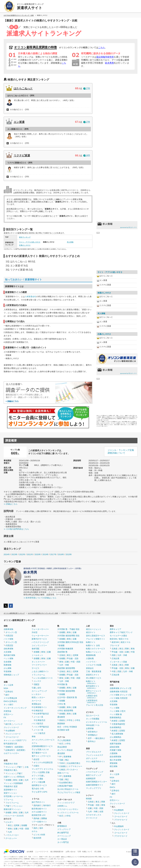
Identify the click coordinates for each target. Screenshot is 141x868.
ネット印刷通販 (93, 719)
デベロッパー (11, 838)
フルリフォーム (12, 803)
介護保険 (114, 753)
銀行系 (8, 724)
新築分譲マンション (12, 809)
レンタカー (36, 694)
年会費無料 (10, 731)
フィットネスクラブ (66, 803)
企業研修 (90, 728)
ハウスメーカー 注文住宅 (14, 816)
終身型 (115, 721)
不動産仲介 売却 (11, 764)
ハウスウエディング (95, 772)
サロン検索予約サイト (96, 762)
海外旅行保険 (9, 655)
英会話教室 (62, 747)
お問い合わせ (71, 852)
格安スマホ (126, 642)
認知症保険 (115, 747)
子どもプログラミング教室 (69, 792)
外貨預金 (8, 711)
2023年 (14, 554)
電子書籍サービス (39, 753)
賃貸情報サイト (10, 790)
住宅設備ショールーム (13, 796)
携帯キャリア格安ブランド (121, 632)
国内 (35, 828)
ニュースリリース (42, 852)
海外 (41, 828)
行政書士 (63, 766)
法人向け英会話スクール (68, 789)
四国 (114, 655)
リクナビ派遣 (22, 155)
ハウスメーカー (12, 835)
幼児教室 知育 (63, 730)
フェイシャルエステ (95, 755)
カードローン (9, 721)
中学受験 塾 (62, 684)
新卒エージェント (94, 692)
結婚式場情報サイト (95, 785)
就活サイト (91, 632)
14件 (87, 155)
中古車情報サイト (39, 707)
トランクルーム (38, 675)
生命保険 (8, 662)
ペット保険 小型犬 (118, 711)
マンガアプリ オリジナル (42, 769)
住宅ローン (8, 714)
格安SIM (115, 642)
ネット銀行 (8, 705)
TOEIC (62, 763)
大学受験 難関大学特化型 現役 (70, 642)
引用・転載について (85, 852)
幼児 (61, 744)
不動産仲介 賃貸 (11, 786)
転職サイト (91, 642)
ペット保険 (8, 658)
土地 (26, 767)
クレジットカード (11, 727)
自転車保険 (8, 649)
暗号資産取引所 (10, 744)
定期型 (122, 721)
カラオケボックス (94, 815)
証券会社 (9, 692)
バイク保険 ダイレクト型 (121, 695)
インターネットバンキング (15, 708)
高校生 (62, 720)
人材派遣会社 (30, 296)
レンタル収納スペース (43, 678)
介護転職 (90, 658)
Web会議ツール (93, 725)
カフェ (35, 743)
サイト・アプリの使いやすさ (30, 242)
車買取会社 (36, 704)
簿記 (67, 760)
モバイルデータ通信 (118, 636)
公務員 (62, 770)
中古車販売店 (37, 711)
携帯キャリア (115, 629)
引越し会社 (36, 688)
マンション (10, 767)
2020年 (38, 554)
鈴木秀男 (109, 63)
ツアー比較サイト (39, 822)
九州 (26, 780)
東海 (15, 780)
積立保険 (114, 766)
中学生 (70, 720)
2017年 (53, 554)
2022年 (22, 554)
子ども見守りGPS (39, 792)
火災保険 (8, 652)
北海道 (62, 655)
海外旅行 (47, 805)
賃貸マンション (10, 793)
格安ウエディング (94, 775)
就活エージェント (94, 629)
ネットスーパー (38, 662)
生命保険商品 (115, 727)
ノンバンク (18, 724)
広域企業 (115, 658)
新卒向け (92, 741)
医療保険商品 (115, 718)
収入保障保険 (117, 734)
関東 (103, 802)
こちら (102, 48)
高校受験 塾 (62, 652)
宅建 (61, 760)
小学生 (77, 720)
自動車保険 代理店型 (119, 692)
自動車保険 (8, 629)
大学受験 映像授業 (65, 649)
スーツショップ (64, 836)
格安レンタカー (38, 697)
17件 (87, 88)
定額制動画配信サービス (42, 746)
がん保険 (8, 668)
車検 (34, 737)
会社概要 (30, 852)
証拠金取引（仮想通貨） (16, 750)
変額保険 (114, 763)
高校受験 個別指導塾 (66, 668)
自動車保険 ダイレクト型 (121, 688)
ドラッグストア (64, 829)
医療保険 (8, 665)
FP (60, 757)
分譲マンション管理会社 (14, 777)
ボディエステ (92, 758)
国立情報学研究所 (105, 57)
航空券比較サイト (39, 809)
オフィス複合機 (38, 782)
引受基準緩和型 (118, 724)
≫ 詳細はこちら (11, 504)
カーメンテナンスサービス (43, 740)
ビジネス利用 (39, 835)
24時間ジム (62, 806)
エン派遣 (19, 122)
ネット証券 (8, 685)
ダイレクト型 (11, 632)
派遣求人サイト (93, 675)
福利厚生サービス (39, 785)
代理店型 (9, 636)
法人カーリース (93, 715)
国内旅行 (37, 805)
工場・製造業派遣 (94, 671)
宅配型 (36, 684)
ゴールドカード (12, 737)
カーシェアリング (39, 691)
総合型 (36, 759)
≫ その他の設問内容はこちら (16, 529)
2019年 (46, 554)
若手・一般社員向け (97, 738)
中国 (133, 652)
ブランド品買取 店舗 (41, 772)
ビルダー (9, 822)
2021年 (30, 554)
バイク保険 (8, 639)
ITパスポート (72, 770)
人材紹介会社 (92, 697)
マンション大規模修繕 (13, 783)
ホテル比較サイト (39, 812)
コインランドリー (39, 645)
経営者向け (93, 732)
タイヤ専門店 (63, 842)
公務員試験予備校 (65, 786)
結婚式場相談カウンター (97, 782)
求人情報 (70, 242)
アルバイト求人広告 (95, 705)
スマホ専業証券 (10, 698)
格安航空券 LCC (39, 815)
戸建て (20, 767)
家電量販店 (62, 826)
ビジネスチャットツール (97, 722)
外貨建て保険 (115, 750)
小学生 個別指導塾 (65, 711)
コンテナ (37, 681)
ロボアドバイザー (11, 753)
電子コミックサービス (41, 756)
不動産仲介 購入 (11, 770)
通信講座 (61, 753)
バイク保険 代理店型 (119, 698)
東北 (10, 825)
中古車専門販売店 (41, 714)
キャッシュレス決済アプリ (15, 740)
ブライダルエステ (94, 752)
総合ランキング (25, 237)
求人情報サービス (94, 678)
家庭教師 (61, 724)
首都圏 (8, 780)
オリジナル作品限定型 (43, 762)
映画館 (89, 799)
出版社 (36, 766)
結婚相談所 (91, 778)
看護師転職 (91, 655)
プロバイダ (115, 645)
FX (5, 718)
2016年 (61, 554)
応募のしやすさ (25, 245)
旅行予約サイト (38, 802)
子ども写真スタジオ (40, 749)
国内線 (36, 818)
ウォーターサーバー (40, 629)
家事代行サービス (39, 639)
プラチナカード (121, 820)
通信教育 (61, 717)
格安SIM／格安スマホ (119, 639)
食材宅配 (35, 649)
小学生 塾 (61, 704)
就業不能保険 (115, 744)
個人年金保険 (115, 760)
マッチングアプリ (94, 788)
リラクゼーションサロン (68, 809)
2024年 (7, 554)
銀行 (7, 695)
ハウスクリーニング (40, 642)
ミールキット (37, 655)
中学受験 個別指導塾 (66, 691)
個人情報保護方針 (57, 852)
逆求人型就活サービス (96, 636)
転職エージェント (94, 652)
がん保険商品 (115, 737)
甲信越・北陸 (73, 658)
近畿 (21, 780)
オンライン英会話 (65, 750)
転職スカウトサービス (96, 649)
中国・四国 (24, 829)
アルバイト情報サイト (96, 639)
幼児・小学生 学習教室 (67, 727)
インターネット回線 (118, 662)
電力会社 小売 (38, 789)
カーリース (36, 701)
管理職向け (93, 735)
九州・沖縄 (64, 665)
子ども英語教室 (64, 740)
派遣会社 (90, 668)
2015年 (69, 554)
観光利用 (37, 838)
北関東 (17, 825)
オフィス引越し (38, 776)
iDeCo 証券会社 (10, 701)
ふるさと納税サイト (40, 671)
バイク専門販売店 (41, 727)
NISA (6, 688)
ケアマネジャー (75, 766)
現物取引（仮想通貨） (15, 747)
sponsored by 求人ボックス (128, 227)
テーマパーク (92, 818)
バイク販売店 (37, 724)
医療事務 (67, 757)
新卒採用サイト (93, 687)
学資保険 (8, 671)
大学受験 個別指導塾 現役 (68, 636)
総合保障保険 (115, 757)
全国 (101, 812)
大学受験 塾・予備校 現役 (68, 629)
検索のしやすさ (104, 293)
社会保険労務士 (74, 763)
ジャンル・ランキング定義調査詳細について (121, 451)
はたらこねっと (23, 88)
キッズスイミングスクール (68, 813)
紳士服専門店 (63, 833)
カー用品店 (62, 839)
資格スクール (63, 773)
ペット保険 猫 (116, 714)
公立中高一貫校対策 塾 (67, 697)
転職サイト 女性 (93, 645)
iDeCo (112, 787)
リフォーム (8, 800)
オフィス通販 (37, 779)
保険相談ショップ (11, 675)
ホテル (35, 831)
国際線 (44, 818)
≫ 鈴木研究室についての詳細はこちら (40, 598)
